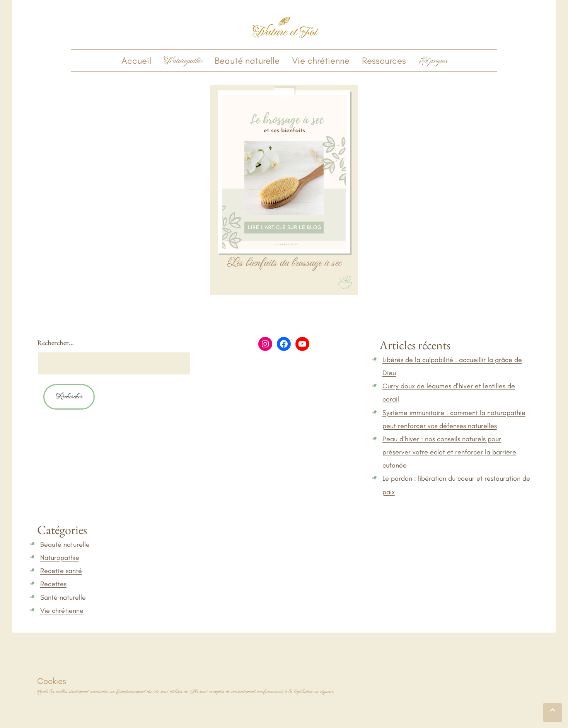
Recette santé (61, 571)
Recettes (53, 584)
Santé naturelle (63, 597)
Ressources (384, 60)
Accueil (136, 60)
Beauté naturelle (247, 60)
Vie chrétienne (321, 60)
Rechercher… (55, 343)
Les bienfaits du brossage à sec (284, 263)
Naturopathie (60, 558)
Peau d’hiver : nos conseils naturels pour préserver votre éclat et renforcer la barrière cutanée (449, 452)
